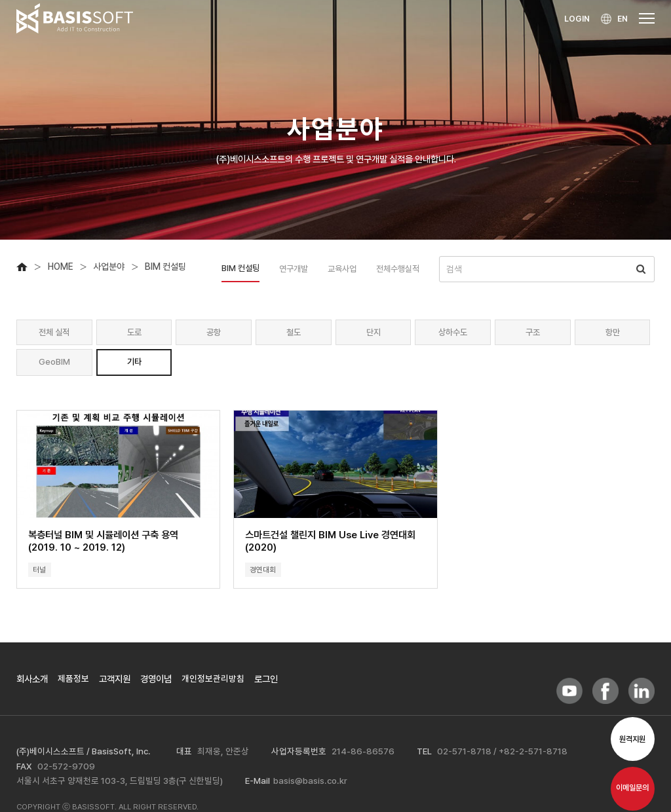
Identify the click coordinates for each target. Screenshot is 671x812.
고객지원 (115, 682)
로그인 (266, 682)
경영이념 (156, 682)
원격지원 (632, 743)
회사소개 (32, 682)
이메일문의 (632, 792)
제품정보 (73, 682)
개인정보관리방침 (213, 682)
